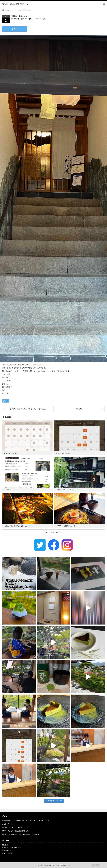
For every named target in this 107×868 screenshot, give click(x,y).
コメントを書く (28, 19)
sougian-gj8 (41, 19)
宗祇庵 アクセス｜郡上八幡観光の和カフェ (16, 831)
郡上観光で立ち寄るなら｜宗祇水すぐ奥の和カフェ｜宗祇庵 (21, 834)
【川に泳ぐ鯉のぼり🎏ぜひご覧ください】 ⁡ (17, 526)
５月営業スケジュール (63, 453)
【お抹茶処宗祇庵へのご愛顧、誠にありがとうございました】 (28, 409)
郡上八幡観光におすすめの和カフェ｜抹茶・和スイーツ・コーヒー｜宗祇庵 (25, 821)
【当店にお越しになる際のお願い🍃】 (68, 490)
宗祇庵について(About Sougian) (12, 827)
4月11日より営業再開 (11, 453)
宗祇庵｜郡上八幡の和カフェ (52, 865)
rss (94, 865)
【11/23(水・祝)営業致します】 (66, 526)
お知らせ (16, 19)
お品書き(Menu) (7, 824)
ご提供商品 (79, 409)
